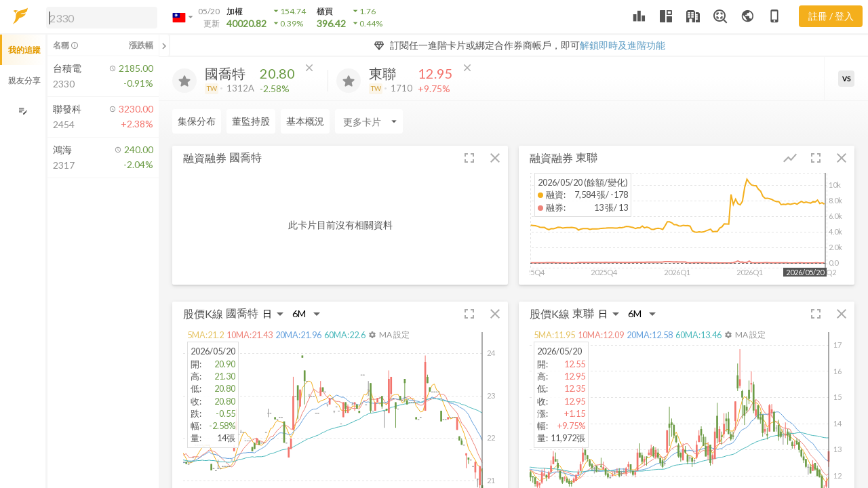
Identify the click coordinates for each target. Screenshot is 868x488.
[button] (99, 17)
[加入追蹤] (184, 81)
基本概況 (305, 121)
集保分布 (197, 121)
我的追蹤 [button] (24, 50)
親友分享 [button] (24, 80)
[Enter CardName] (369, 121)
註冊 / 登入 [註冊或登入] (831, 16)
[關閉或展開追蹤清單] (164, 45)
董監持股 (251, 121)
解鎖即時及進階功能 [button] (623, 45)
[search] (102, 18)
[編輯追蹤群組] (23, 111)
